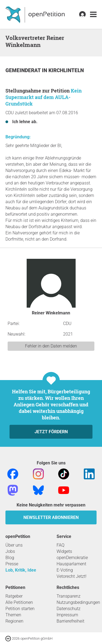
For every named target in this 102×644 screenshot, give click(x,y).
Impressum (67, 615)
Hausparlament (71, 564)
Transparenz (69, 596)
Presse (12, 564)
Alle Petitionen (19, 602)
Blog (10, 558)
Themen (13, 615)
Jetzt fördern (51, 432)
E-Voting (65, 570)
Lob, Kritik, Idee (21, 570)
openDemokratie (72, 558)
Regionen (14, 621)
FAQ (61, 545)
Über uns (14, 545)
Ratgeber (14, 596)
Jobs (10, 551)
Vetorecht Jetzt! (72, 576)
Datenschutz (69, 609)
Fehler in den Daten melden (51, 346)
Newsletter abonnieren (51, 517)
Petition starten (20, 609)
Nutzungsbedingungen (78, 602)
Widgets (64, 551)
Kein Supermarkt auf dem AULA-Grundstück (44, 97)
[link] (93, 15)
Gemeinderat (24, 70)
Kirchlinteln (66, 70)
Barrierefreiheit (70, 621)
